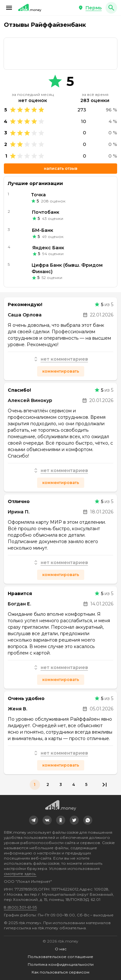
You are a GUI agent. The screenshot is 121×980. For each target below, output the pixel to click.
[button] (9, 8)
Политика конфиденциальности (61, 964)
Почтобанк (46, 212)
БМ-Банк (43, 230)
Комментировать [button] (61, 371)
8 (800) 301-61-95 (20, 907)
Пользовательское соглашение (60, 957)
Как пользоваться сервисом (60, 972)
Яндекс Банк (48, 248)
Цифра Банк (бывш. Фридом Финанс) (67, 268)
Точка (38, 195)
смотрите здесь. (20, 874)
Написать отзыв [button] (61, 168)
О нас (61, 949)
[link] (60, 54)
